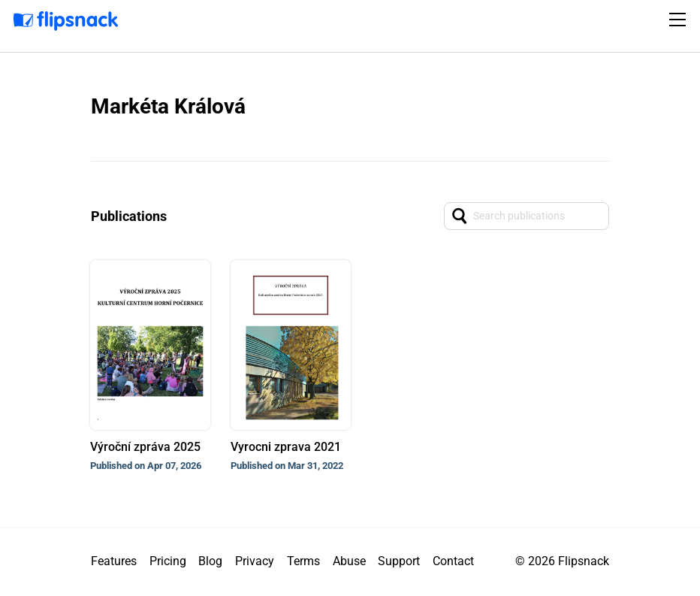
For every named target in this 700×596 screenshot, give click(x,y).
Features (114, 561)
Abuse (349, 561)
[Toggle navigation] (680, 20)
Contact (453, 561)
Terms (303, 561)
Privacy (255, 561)
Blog (210, 561)
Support (399, 561)
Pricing (168, 561)
